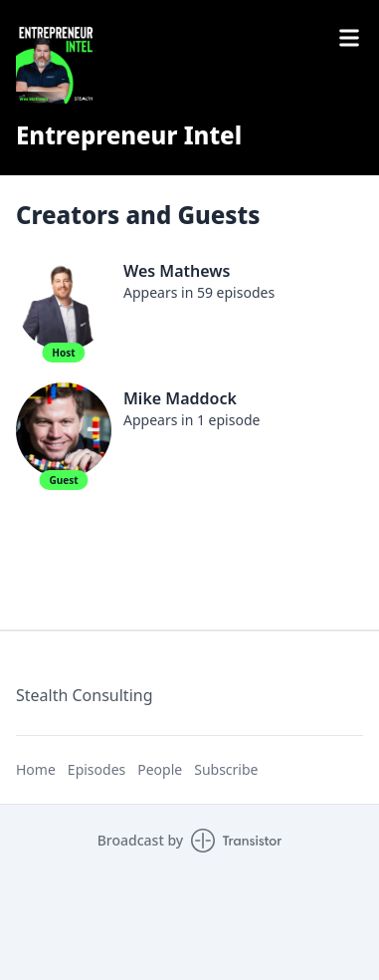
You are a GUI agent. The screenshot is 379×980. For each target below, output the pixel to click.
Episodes (96, 769)
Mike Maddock (180, 398)
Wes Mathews (177, 271)
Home (36, 769)
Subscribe (226, 769)
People (160, 769)
